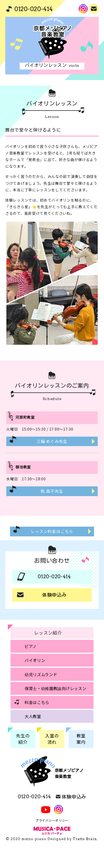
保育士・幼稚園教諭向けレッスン (56, 688)
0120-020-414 (34, 9)
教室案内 (81, 739)
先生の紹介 (23, 739)
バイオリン (35, 660)
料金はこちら (37, 702)
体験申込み (94, 8)
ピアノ (31, 646)
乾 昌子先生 (52, 491)
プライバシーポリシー (52, 820)
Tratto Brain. (85, 839)
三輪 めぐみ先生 (52, 441)
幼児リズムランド (41, 674)
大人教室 (33, 716)
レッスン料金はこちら (52, 531)
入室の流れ (52, 739)
